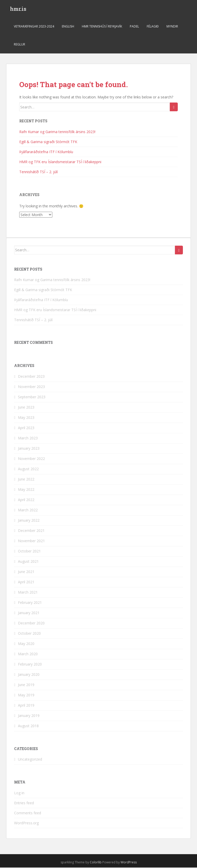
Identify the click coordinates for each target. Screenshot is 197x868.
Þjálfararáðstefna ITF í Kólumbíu (46, 152)
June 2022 (26, 480)
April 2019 (26, 706)
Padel (134, 27)
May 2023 (26, 418)
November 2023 (31, 387)
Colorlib (96, 863)
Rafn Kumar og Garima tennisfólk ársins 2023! (57, 132)
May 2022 (26, 490)
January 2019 (29, 716)
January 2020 (29, 675)
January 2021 (29, 613)
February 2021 (30, 603)
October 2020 (29, 634)
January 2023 (29, 449)
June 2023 (26, 408)
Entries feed (24, 803)
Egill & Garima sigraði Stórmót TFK (48, 142)
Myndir (172, 27)
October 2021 (29, 552)
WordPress (129, 863)
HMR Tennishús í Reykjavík (102, 27)
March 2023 (28, 438)
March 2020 (28, 654)
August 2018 (28, 726)
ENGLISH (68, 27)
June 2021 (26, 572)
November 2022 (31, 459)
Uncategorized (30, 760)
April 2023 (26, 428)
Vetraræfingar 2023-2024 (34, 27)
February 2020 (30, 665)
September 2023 (32, 397)
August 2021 (28, 562)
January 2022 (29, 521)
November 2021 (31, 541)
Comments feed (28, 813)
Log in (19, 793)
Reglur (19, 45)
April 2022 (26, 500)
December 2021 (31, 531)
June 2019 (26, 685)
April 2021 (26, 582)
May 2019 (26, 695)
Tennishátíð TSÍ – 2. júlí (38, 172)
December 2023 (31, 377)
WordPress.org (26, 823)
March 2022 (28, 510)
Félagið (153, 27)
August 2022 (28, 469)
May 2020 (26, 644)
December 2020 (31, 624)
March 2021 (28, 593)
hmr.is (18, 9)
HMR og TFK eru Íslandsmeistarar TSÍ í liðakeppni (60, 162)
